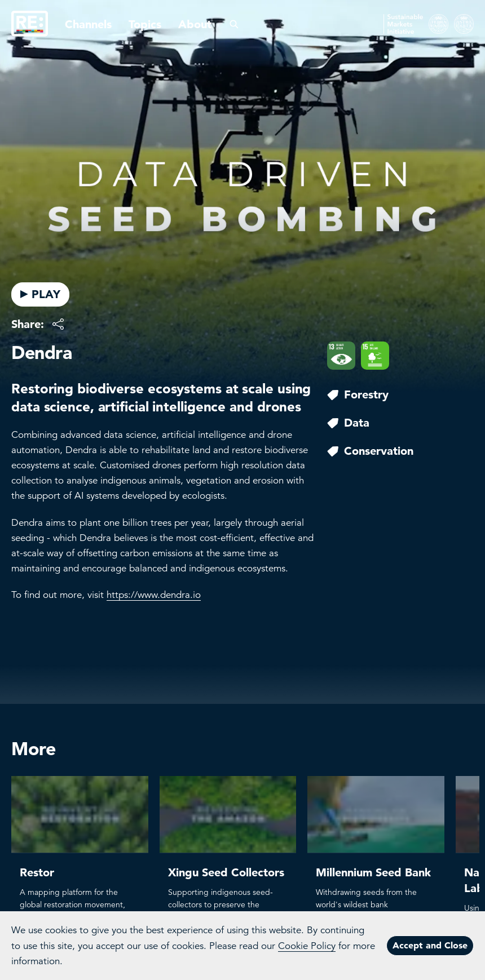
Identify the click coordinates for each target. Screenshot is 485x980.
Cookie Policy (307, 946)
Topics (145, 24)
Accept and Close (430, 945)
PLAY (40, 294)
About (195, 24)
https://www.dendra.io (154, 595)
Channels (88, 24)
